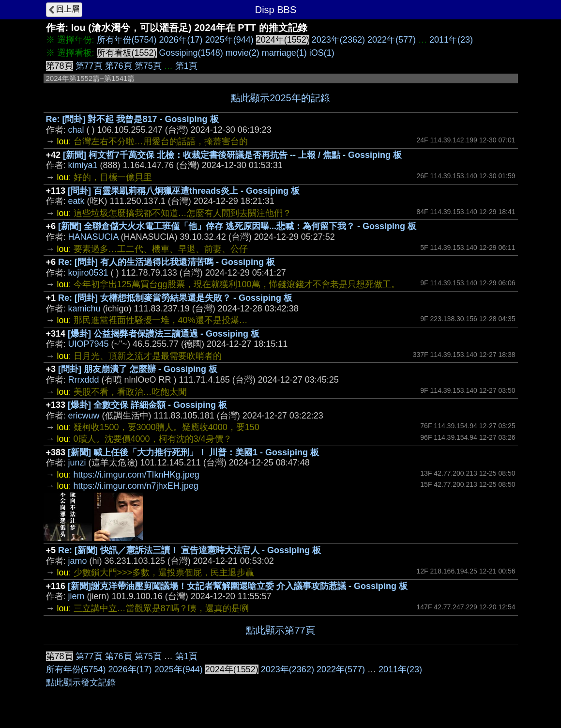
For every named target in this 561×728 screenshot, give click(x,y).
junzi (77, 463)
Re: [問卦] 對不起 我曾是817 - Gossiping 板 (132, 119)
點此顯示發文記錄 (81, 682)
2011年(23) (451, 40)
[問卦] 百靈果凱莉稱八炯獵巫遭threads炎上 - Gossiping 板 (184, 191)
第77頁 (89, 66)
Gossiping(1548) (191, 53)
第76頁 (119, 66)
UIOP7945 (89, 344)
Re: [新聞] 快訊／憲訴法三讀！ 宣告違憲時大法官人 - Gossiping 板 (190, 550)
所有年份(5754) (127, 40)
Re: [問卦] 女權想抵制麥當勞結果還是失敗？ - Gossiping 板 (175, 298)
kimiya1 (83, 165)
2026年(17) (181, 40)
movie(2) (243, 53)
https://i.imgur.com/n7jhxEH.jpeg (136, 486)
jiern (76, 596)
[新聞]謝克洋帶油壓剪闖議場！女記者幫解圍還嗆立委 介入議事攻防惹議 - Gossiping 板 (238, 586)
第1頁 (186, 66)
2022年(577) (392, 40)
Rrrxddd (84, 380)
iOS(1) (322, 53)
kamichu (84, 309)
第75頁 (148, 66)
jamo (78, 561)
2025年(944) (229, 40)
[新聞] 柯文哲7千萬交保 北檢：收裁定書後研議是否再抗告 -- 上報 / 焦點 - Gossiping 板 (232, 155)
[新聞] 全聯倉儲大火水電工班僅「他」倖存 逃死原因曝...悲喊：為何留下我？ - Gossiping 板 (237, 226)
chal (76, 130)
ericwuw (84, 416)
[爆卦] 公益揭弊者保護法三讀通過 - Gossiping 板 (164, 334)
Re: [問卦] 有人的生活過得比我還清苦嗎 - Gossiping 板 (167, 262)
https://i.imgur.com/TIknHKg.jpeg (136, 475)
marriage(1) (284, 53)
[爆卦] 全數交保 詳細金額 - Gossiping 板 (147, 405)
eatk (76, 201)
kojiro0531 (88, 273)
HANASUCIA (93, 237)
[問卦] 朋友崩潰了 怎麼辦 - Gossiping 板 (138, 369)
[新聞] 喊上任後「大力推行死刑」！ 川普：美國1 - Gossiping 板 (193, 452)
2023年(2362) (338, 40)
